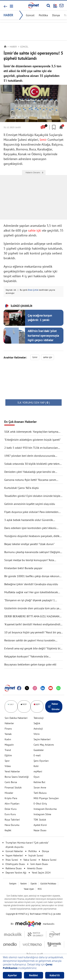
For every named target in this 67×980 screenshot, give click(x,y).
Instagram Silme (42, 814)
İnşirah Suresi (36, 855)
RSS (40, 889)
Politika (43, 15)
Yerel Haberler (12, 771)
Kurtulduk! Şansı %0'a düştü (22, 488)
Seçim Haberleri (42, 739)
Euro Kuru (10, 814)
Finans (8, 729)
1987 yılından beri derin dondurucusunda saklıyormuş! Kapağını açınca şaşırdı (30, 456)
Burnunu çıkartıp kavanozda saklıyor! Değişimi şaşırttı (33, 552)
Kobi (36, 766)
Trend (8, 750)
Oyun (37, 777)
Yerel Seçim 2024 (41, 873)
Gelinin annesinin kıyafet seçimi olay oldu (30, 504)
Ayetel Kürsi (40, 825)
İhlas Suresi (12, 860)
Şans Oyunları (41, 761)
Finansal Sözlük (13, 787)
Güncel (30, 15)
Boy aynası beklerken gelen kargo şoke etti (30, 664)
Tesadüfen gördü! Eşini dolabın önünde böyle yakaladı (32, 496)
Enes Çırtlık (33, 290)
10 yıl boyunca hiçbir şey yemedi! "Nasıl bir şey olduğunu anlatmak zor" (32, 632)
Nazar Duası (40, 830)
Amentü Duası (35, 868)
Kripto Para (11, 798)
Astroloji (38, 729)
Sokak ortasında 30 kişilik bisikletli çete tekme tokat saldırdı (33, 464)
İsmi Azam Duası (39, 864)
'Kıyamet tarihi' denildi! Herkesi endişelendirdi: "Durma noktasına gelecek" (33, 624)
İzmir (43, 140)
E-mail (37, 755)
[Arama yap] (48, 6)
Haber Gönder (54, 706)
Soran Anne (40, 787)
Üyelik (34, 884)
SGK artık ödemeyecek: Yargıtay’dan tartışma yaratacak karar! (31, 432)
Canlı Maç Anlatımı (44, 745)
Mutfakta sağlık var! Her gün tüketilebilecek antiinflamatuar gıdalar (31, 592)
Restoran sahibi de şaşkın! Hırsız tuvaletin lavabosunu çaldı (30, 640)
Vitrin (37, 734)
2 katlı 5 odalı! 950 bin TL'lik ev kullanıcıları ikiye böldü (31, 448)
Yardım (23, 884)
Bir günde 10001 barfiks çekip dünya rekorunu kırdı (33, 576)
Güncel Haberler (14, 851)
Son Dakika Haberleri (16, 718)
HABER (8, 15)
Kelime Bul (39, 782)
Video (8, 766)
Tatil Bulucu (40, 793)
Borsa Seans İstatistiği (17, 777)
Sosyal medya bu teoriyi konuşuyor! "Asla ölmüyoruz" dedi (29, 560)
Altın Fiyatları (12, 804)
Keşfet (8, 830)
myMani (38, 771)
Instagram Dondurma (45, 809)
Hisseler (9, 793)
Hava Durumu (12, 825)
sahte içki (35, 230)
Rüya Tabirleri (12, 820)
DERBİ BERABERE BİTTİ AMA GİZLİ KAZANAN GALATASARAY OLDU (32, 616)
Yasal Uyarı (29, 889)
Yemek (8, 734)
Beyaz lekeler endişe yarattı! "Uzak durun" (29, 544)
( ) (34, 402)
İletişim (13, 884)
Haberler (9, 723)
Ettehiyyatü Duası (15, 864)
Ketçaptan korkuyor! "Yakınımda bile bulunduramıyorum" (26, 657)
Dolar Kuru (11, 809)
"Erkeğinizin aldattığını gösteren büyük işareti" (32, 440)
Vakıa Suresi (30, 860)
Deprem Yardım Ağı (16, 873)
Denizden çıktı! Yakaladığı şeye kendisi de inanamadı (30, 472)
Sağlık (37, 723)
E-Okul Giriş (40, 804)
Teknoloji (39, 718)
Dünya (56, 15)
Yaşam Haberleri (14, 855)
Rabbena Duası (14, 868)
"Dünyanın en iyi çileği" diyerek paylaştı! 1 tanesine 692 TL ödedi (30, 600)
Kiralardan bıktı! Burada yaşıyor (23, 568)
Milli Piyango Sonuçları (46, 798)
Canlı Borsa (11, 782)
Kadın (8, 739)
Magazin (9, 745)
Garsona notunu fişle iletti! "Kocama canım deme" (30, 480)
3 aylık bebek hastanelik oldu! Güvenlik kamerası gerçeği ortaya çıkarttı (29, 520)
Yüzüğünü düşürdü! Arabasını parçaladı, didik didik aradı (32, 536)
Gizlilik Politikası (48, 884)
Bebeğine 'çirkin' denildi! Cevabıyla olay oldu (31, 584)
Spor (7, 761)
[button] (11, 6)
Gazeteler (39, 750)
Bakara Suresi (49, 860)
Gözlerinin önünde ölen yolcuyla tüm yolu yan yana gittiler (33, 608)
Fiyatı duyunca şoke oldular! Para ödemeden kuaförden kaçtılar (31, 512)
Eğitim (8, 755)
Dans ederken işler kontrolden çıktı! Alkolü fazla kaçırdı (30, 528)
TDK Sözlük (40, 820)
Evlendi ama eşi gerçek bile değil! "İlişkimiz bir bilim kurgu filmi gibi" (33, 649)
